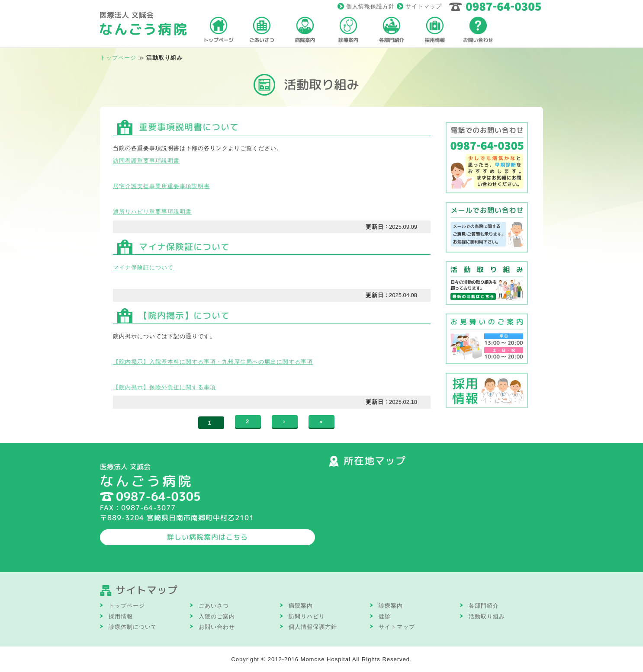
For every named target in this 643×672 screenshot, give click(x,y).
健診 (385, 616)
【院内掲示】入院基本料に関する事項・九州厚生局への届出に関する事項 (213, 362)
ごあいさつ (214, 606)
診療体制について (133, 627)
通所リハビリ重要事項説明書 (152, 212)
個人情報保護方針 (370, 6)
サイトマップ (424, 6)
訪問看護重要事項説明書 (146, 161)
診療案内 (391, 606)
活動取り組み (487, 616)
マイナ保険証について (184, 247)
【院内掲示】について (184, 315)
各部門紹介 (484, 606)
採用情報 (121, 616)
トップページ (118, 58)
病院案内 (301, 606)
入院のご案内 (217, 616)
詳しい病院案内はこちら (207, 537)
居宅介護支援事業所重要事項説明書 (161, 186)
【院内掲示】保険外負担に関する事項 (164, 387)
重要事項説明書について (189, 127)
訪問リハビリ (307, 616)
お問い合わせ (217, 627)
